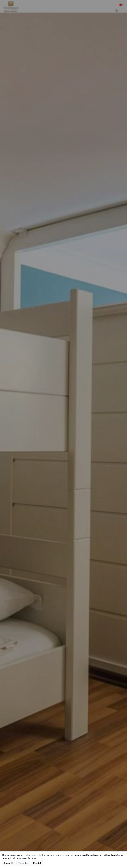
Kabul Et (9, 863)
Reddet (37, 863)
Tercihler (23, 863)
